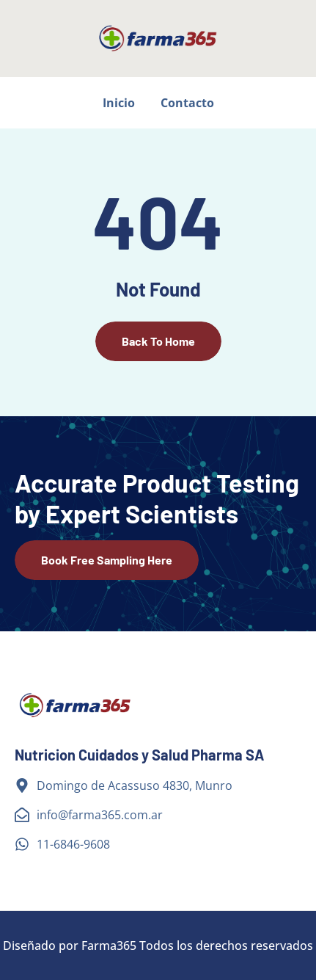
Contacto (187, 103)
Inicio (119, 103)
